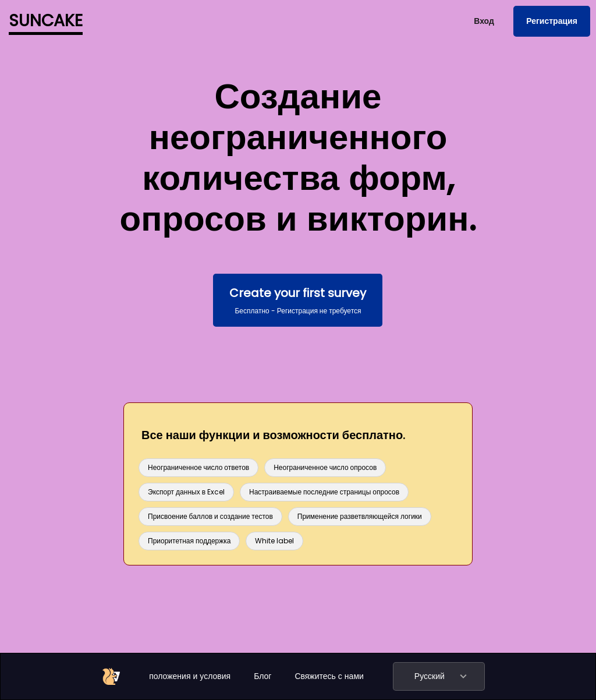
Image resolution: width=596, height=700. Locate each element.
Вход (484, 21)
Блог (262, 676)
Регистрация (552, 21)
